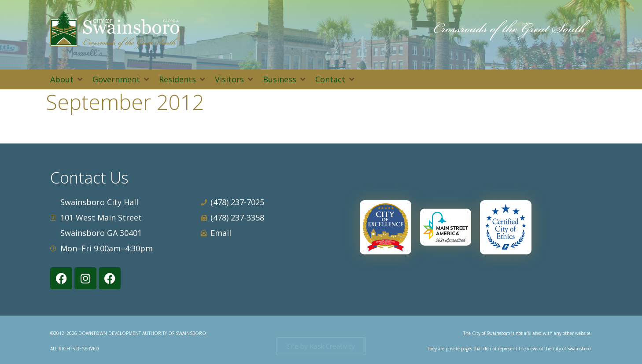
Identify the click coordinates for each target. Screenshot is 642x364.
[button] (67, 79)
